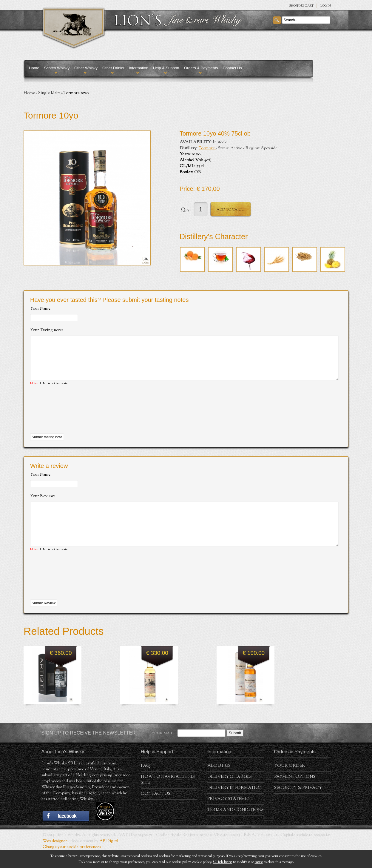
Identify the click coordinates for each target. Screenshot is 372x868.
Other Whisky (86, 68)
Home (34, 68)
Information (139, 68)
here (259, 862)
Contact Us (232, 68)
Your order (290, 784)
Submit (235, 751)
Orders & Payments (201, 68)
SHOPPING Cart (301, 6)
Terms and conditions (236, 828)
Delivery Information (235, 806)
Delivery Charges (230, 795)
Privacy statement (230, 817)
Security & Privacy (298, 806)
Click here (223, 862)
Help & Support (166, 68)
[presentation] (75, 419)
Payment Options (295, 795)
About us (219, 784)
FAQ (145, 784)
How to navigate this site (168, 798)
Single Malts (49, 93)
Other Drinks (113, 68)
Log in (326, 6)
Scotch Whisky (57, 68)
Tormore (207, 148)
